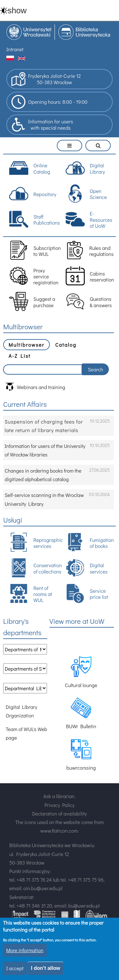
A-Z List (20, 356)
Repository (33, 194)
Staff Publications (34, 219)
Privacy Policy (60, 805)
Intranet (15, 49)
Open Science (86, 194)
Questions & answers (89, 301)
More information (25, 951)
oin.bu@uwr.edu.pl (43, 888)
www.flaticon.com (59, 831)
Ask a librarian (59, 796)
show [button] (17, 10)
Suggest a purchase (32, 301)
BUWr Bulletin (81, 713)
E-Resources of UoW (89, 219)
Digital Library (85, 168)
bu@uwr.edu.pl (84, 906)
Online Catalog (30, 168)
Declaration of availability (60, 813)
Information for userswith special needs (42, 125)
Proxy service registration (34, 276)
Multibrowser (26, 345)
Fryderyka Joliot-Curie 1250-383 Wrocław (46, 79)
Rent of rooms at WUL (31, 594)
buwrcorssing (81, 755)
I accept (15, 969)
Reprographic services (34, 542)
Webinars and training (35, 387)
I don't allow (46, 969)
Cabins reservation (90, 276)
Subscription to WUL (34, 250)
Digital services (87, 568)
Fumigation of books (90, 542)
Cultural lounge (81, 672)
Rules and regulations (90, 250)
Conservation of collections (34, 568)
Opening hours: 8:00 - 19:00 (49, 102)
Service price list (87, 593)
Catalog (66, 345)
